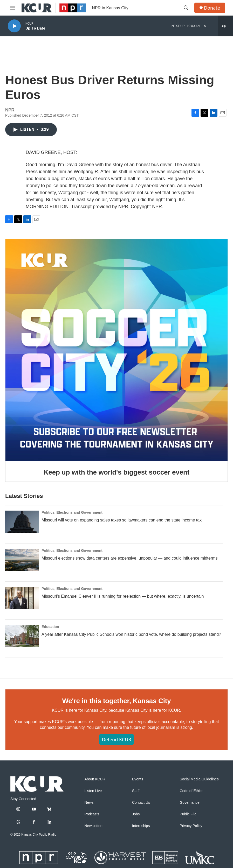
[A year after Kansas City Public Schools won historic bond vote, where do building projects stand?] (22, 636)
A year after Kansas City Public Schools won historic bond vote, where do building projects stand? (131, 634)
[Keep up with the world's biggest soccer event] (116, 350)
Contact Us (141, 803)
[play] (14, 26)
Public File (188, 814)
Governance (189, 803)
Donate (212, 8)
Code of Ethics (191, 791)
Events (138, 779)
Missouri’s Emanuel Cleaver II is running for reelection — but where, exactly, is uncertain (123, 596)
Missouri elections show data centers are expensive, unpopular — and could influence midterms (130, 558)
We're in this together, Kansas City (116, 701)
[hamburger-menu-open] (13, 8)
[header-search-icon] (186, 8)
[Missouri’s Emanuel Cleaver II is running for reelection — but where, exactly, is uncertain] (22, 598)
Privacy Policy (191, 826)
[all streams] (225, 26)
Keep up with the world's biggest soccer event (116, 472)
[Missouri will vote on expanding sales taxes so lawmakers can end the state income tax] (22, 522)
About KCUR (95, 779)
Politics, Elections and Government (72, 512)
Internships (141, 826)
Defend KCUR (116, 739)
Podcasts (92, 814)
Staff (136, 791)
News (89, 803)
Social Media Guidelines (199, 779)
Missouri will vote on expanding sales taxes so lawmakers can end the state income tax (122, 520)
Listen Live (93, 791)
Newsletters (94, 826)
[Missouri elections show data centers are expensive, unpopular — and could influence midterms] (22, 560)
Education (50, 627)
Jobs (136, 814)
